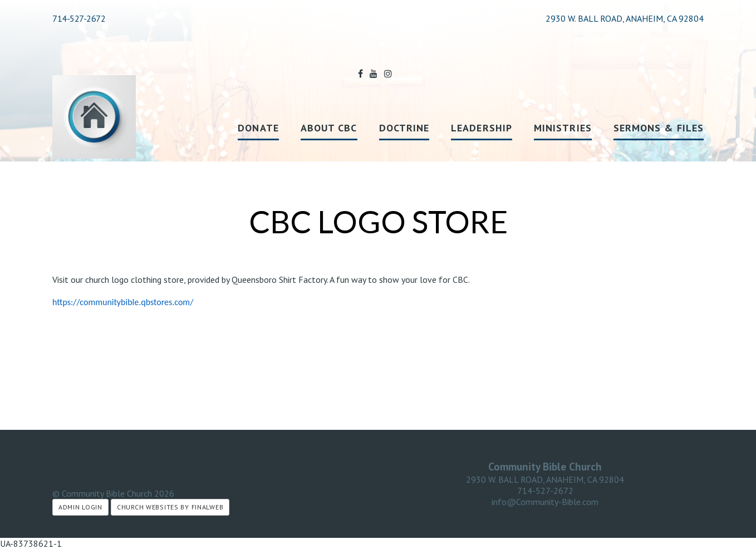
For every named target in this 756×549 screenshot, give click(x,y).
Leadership (482, 128)
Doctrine (404, 128)
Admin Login (80, 507)
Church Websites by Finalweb (170, 507)
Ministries (563, 128)
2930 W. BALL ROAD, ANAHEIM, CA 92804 (545, 479)
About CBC (329, 128)
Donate (258, 128)
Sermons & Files (659, 128)
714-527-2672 (79, 18)
